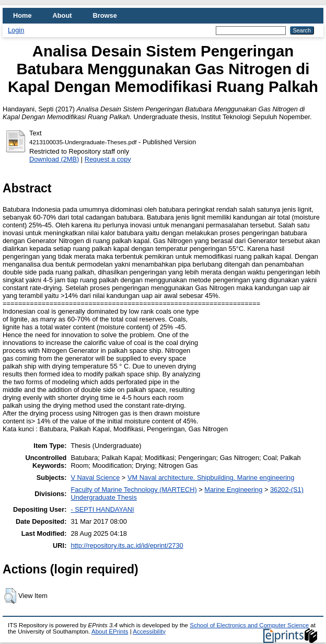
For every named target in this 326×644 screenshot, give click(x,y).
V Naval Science (95, 478)
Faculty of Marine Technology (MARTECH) (133, 490)
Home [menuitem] (22, 15)
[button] (10, 596)
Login (16, 30)
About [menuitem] (62, 15)
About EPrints (110, 631)
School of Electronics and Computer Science (249, 625)
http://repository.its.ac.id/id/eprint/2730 (127, 545)
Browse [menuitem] (105, 15)
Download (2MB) (54, 159)
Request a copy (108, 159)
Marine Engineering (233, 490)
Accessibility (149, 631)
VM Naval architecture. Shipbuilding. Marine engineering (211, 478)
